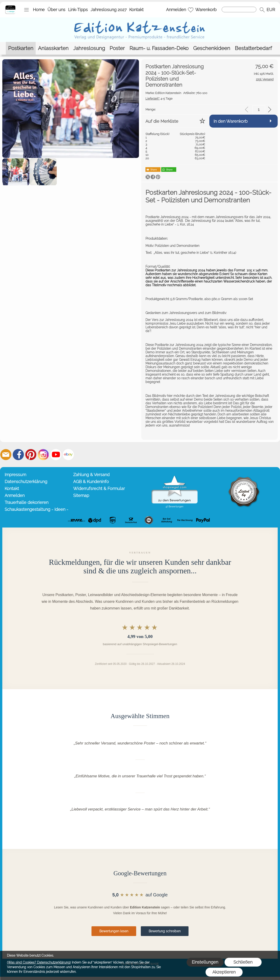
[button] (26, 10)
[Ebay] (68, 455)
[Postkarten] (21, 48)
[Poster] (117, 48)
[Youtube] (56, 455)
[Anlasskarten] (53, 48)
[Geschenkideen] (212, 48)
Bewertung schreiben (165, 931)
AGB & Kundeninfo (91, 482)
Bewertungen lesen (114, 931)
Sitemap (81, 495)
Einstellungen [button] (205, 962)
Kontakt (136, 10)
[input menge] (259, 109)
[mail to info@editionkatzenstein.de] (6, 455)
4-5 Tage (159, 99)
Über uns (56, 10)
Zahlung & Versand (91, 475)
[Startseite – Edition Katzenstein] (10, 7)
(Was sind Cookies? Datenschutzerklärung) (39, 962)
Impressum (15, 475)
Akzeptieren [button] (224, 972)
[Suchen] (239, 9)
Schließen (243, 962)
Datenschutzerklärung (26, 482)
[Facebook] (18, 455)
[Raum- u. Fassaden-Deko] (159, 48)
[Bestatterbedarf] (253, 48)
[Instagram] (43, 455)
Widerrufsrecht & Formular (99, 488)
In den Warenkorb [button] (231, 121)
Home (39, 10)
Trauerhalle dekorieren (27, 502)
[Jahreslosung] (89, 48)
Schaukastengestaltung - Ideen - (36, 509)
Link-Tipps (78, 10)
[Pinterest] (31, 455)
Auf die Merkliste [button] (162, 121)
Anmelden (176, 10)
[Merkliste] (191, 10)
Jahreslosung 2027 (109, 10)
